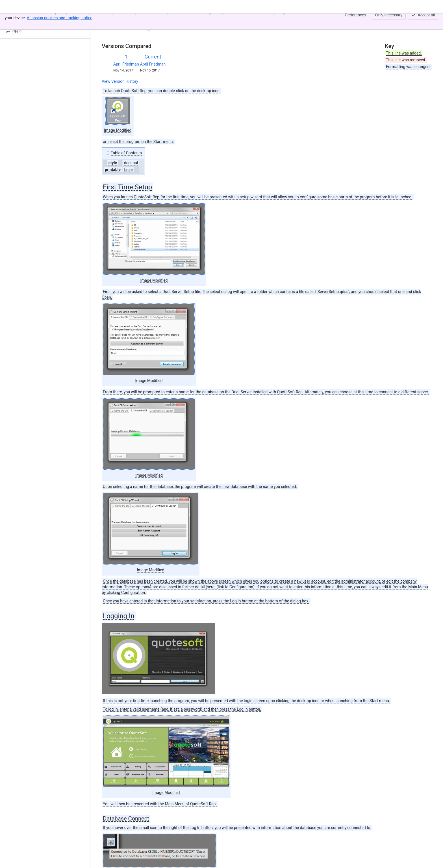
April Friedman (126, 64)
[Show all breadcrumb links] (121, 19)
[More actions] (426, 21)
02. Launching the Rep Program (155, 19)
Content (109, 19)
